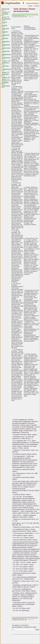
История (4, 22)
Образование (6, 45)
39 (17, 16)
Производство (6, 58)
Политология (6, 51)
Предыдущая (16, 15)
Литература (5, 29)
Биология (5, 12)
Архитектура (6, 9)
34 (33, 15)
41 (21, 16)
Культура (4, 25)
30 (24, 15)
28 (20, 15)
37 (13, 16)
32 (29, 15)
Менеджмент (6, 41)
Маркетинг (5, 32)
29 (22, 15)
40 (19, 16)
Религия (4, 61)
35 (35, 15)
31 (27, 15)
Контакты (37, 6)
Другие (4, 17)
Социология (5, 63)
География (5, 14)
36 (37, 15)
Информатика (6, 19)
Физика (4, 72)
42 (23, 16)
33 (31, 15)
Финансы (4, 77)
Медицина (5, 38)
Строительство (6, 69)
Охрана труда (6, 48)
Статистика (5, 66)
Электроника (6, 86)
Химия (4, 79)
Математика (5, 35)
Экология (5, 81)
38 (15, 16)
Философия (5, 74)
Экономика (5, 83)
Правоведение (6, 54)
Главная (30, 6)
